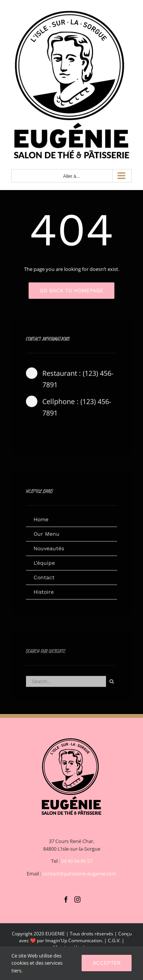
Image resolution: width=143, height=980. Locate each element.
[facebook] (29, 436)
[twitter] (43, 436)
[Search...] (66, 685)
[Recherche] (112, 685)
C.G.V (114, 941)
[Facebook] (66, 899)
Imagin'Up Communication (74, 941)
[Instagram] (77, 899)
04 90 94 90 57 (77, 861)
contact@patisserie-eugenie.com (79, 874)
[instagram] (56, 436)
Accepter (107, 963)
